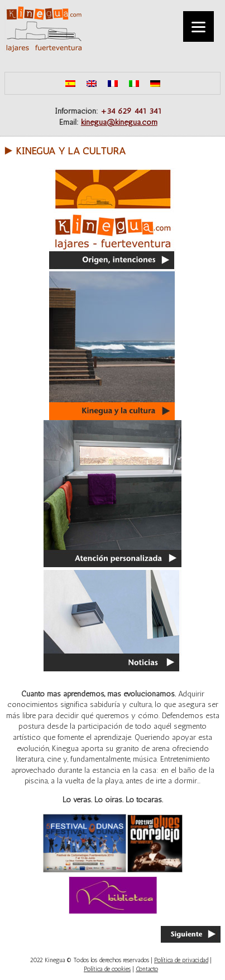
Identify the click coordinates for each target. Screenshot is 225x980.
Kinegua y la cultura (71, 151)
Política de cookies (107, 969)
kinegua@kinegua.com (119, 122)
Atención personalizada (113, 494)
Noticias (113, 620)
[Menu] (198, 26)
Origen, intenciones (113, 219)
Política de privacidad (181, 960)
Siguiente (191, 934)
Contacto (147, 969)
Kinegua (44, 29)
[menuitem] (70, 83)
